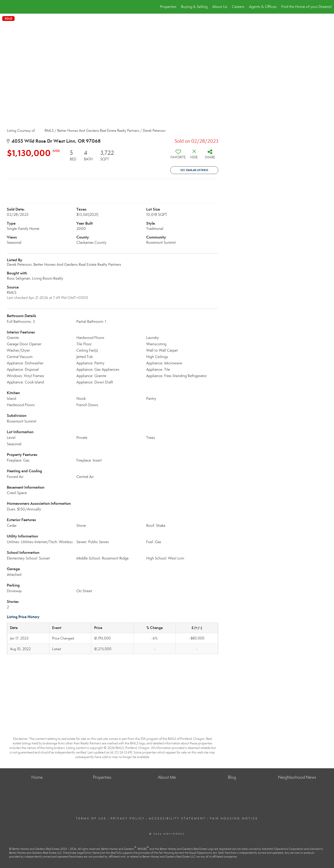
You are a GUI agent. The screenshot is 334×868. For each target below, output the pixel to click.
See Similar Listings (194, 170)
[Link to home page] (6, 7)
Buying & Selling (194, 7)
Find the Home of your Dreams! (306, 7)
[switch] (178, 156)
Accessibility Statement (177, 818)
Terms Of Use (91, 818)
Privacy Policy (128, 818)
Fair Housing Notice (234, 818)
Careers (238, 7)
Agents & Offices (263, 7)
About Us (220, 7)
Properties (168, 7)
